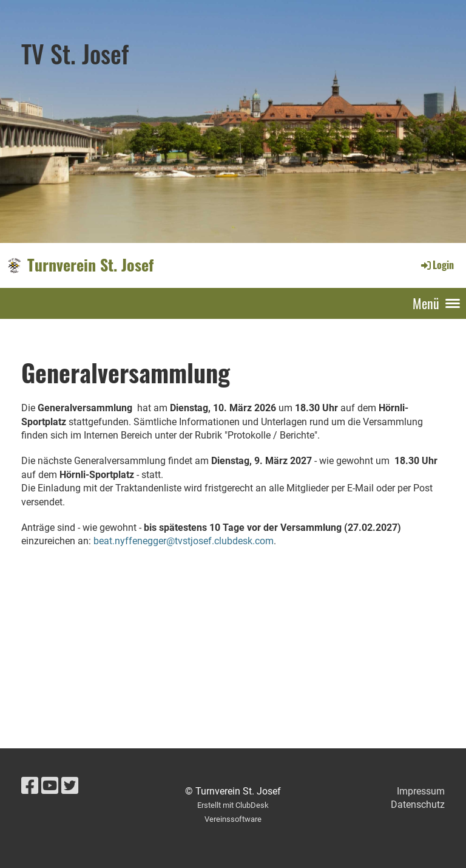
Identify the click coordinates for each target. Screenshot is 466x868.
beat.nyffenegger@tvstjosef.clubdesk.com (184, 541)
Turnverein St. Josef (90, 265)
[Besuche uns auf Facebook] (30, 786)
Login (437, 265)
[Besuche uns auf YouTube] (50, 786)
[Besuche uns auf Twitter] (70, 786)
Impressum (421, 791)
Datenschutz (418, 805)
